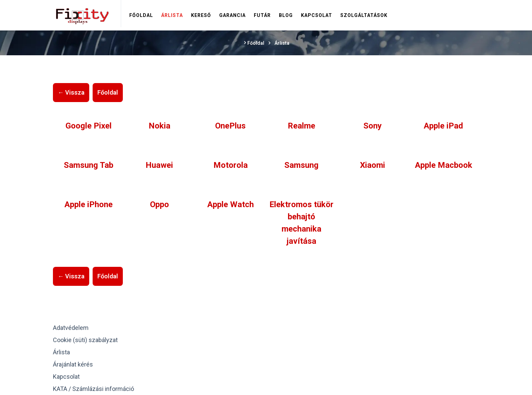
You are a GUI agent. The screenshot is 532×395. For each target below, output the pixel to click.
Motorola (231, 165)
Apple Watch (231, 204)
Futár (262, 15)
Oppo (159, 204)
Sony (373, 126)
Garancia (232, 15)
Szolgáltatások (364, 15)
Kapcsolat (317, 15)
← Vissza (71, 92)
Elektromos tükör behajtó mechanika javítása (301, 223)
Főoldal (141, 15)
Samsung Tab (89, 165)
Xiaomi (373, 165)
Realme (301, 126)
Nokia (159, 126)
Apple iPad (443, 126)
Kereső (201, 15)
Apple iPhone (89, 204)
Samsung (301, 165)
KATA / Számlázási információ (93, 389)
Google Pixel (89, 126)
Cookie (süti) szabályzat (85, 340)
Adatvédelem (71, 328)
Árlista (172, 15)
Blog (286, 15)
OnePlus (230, 126)
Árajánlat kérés (73, 364)
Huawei (159, 165)
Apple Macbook (444, 165)
